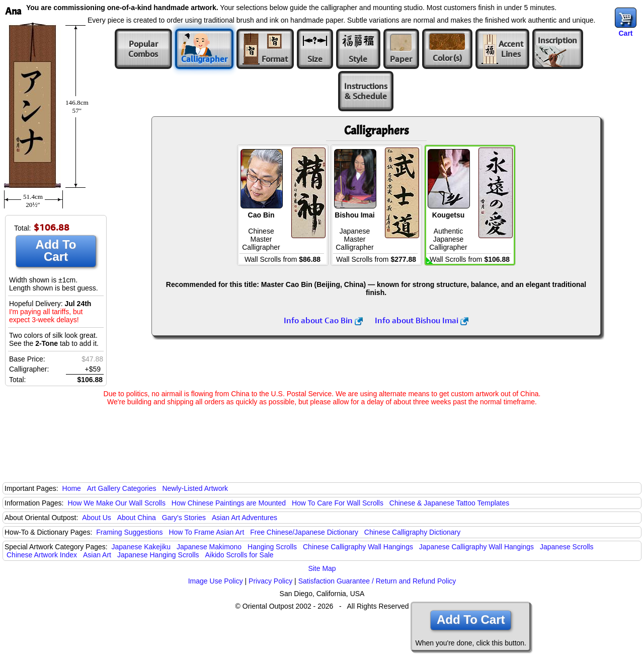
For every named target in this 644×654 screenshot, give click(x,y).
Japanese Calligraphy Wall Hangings (476, 547)
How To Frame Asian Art (206, 532)
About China (137, 518)
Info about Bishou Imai (422, 320)
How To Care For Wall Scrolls (338, 503)
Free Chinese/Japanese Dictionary (304, 532)
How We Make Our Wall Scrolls (116, 503)
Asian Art (97, 555)
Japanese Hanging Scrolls (158, 555)
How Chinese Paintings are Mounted (229, 503)
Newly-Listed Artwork (195, 488)
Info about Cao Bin (323, 320)
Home (72, 488)
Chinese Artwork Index (42, 555)
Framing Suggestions (129, 532)
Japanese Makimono (209, 547)
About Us (97, 518)
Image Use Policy (216, 581)
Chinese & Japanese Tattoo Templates (449, 503)
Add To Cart (56, 250)
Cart (625, 33)
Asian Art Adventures (245, 518)
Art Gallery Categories (122, 488)
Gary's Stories (184, 518)
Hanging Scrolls (272, 547)
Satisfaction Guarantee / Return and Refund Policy (377, 581)
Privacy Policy (270, 581)
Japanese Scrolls (567, 547)
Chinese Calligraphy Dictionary (412, 532)
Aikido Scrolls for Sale (239, 555)
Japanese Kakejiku (141, 547)
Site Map (322, 568)
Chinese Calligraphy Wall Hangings (358, 547)
